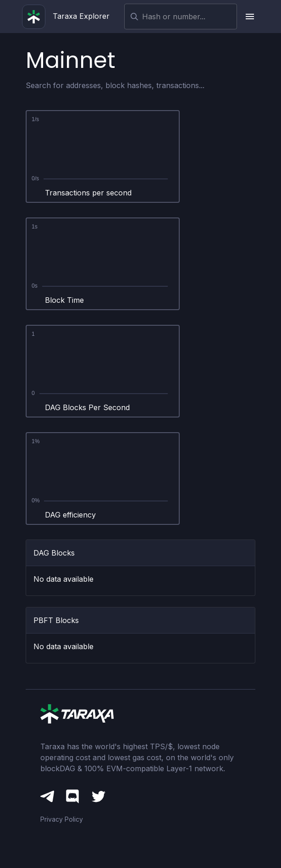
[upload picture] (250, 17)
